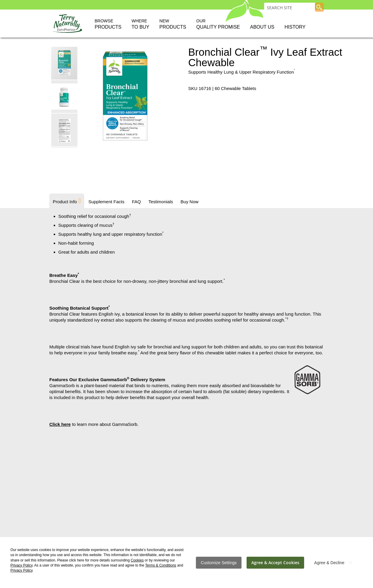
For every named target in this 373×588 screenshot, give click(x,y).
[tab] (67, 201)
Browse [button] (108, 24)
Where (140, 24)
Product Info (65, 202)
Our (218, 24)
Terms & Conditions (161, 565)
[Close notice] (350, 563)
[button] (65, 96)
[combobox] (290, 7)
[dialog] (186, 563)
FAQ (136, 202)
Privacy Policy (21, 565)
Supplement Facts (106, 202)
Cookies (137, 560)
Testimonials (160, 202)
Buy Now (188, 202)
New (173, 24)
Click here (60, 424)
